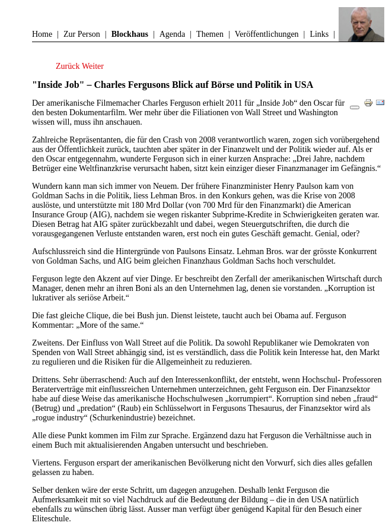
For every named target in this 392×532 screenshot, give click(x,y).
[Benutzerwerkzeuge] (355, 107)
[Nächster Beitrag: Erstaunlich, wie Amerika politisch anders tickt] (93, 66)
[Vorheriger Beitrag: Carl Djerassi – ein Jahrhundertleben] (69, 66)
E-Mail (383, 107)
